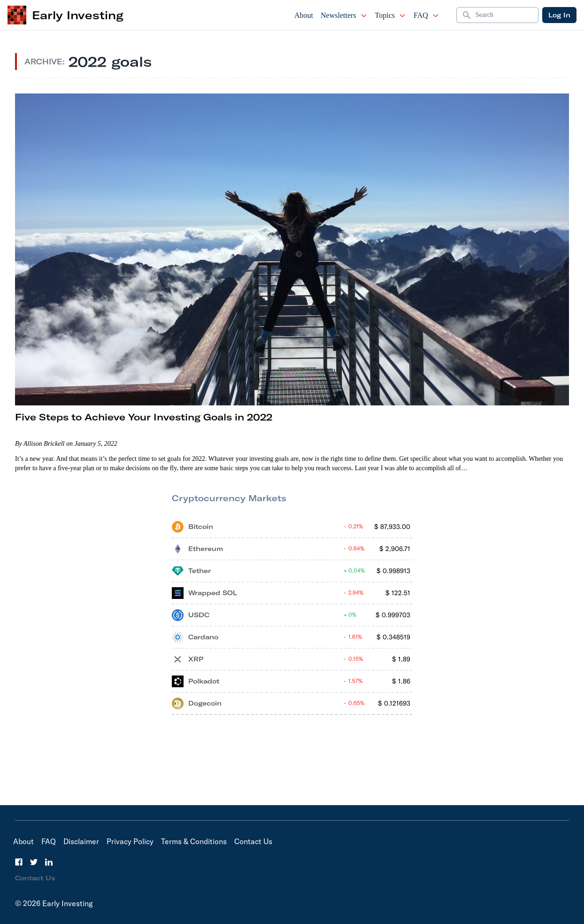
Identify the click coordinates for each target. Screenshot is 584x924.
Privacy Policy (130, 841)
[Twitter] (34, 862)
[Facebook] (19, 862)
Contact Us (253, 841)
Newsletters (344, 15)
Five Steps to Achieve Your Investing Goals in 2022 (144, 417)
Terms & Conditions (194, 841)
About (304, 15)
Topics (391, 15)
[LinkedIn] (49, 862)
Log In (559, 15)
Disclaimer (81, 841)
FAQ (426, 15)
